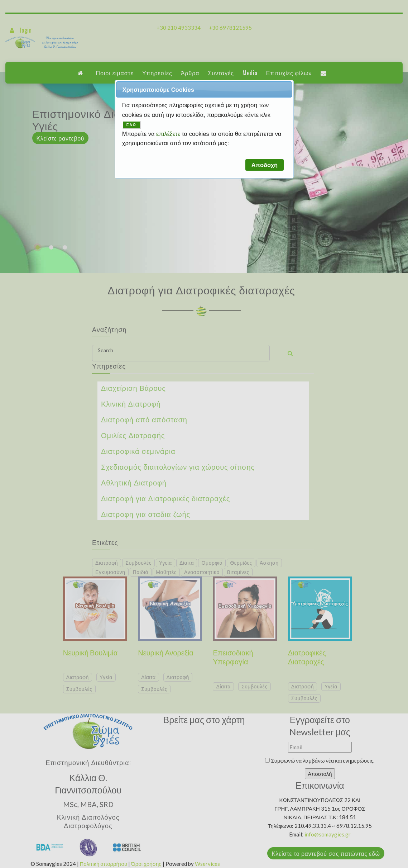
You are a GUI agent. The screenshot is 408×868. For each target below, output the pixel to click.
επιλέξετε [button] (169, 134)
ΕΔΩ (131, 125)
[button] (264, 165)
